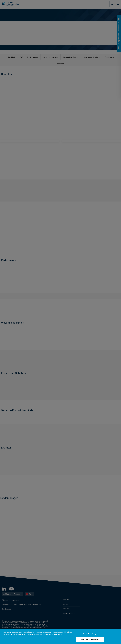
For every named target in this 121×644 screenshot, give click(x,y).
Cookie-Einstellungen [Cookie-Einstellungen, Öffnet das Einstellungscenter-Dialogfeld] (90, 634)
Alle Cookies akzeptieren (90, 639)
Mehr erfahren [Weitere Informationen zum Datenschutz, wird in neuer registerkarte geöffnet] (57, 634)
